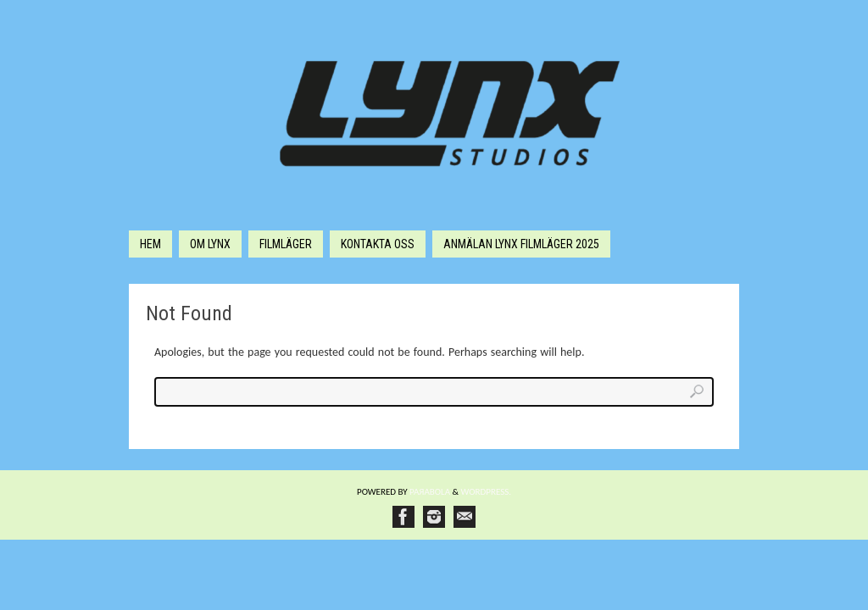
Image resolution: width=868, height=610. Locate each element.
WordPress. (487, 492)
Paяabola (430, 492)
